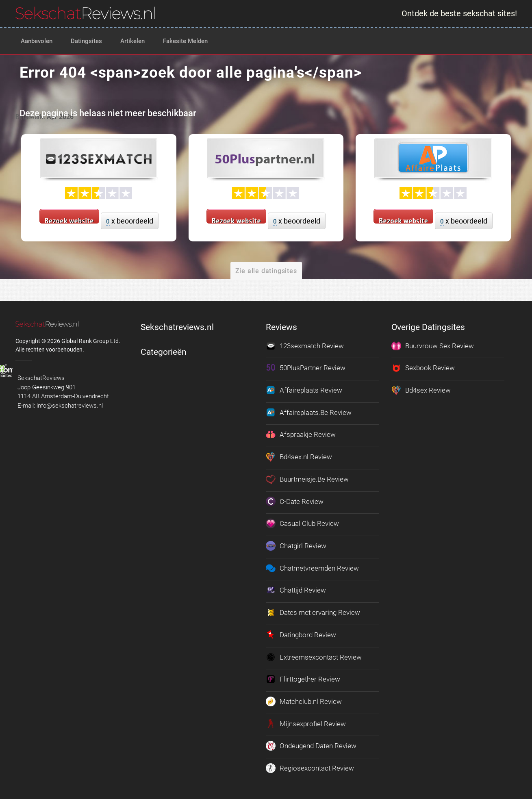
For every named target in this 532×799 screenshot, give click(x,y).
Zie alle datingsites (266, 271)
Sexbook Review (423, 368)
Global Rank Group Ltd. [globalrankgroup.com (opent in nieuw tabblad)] (91, 341)
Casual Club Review (302, 523)
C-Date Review (295, 501)
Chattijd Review (296, 589)
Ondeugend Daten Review (311, 745)
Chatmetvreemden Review (312, 567)
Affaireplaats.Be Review (309, 412)
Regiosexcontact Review (310, 766)
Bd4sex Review (421, 390)
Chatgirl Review (296, 545)
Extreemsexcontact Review (314, 656)
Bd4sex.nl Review (299, 456)
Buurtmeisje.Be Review (307, 479)
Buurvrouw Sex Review (433, 346)
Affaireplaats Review (304, 390)
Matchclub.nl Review (304, 700)
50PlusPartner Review (306, 368)
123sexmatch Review (305, 346)
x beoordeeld (130, 221)
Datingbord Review (301, 634)
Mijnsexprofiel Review (306, 722)
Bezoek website (69, 219)
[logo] (86, 13)
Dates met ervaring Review (313, 612)
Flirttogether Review (303, 678)
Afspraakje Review (301, 434)
